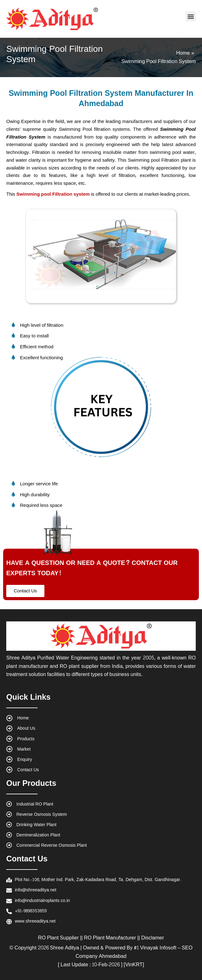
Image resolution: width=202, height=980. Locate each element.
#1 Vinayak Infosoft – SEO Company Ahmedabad (134, 952)
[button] (191, 16)
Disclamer (153, 938)
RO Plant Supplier (58, 938)
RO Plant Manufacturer (110, 938)
